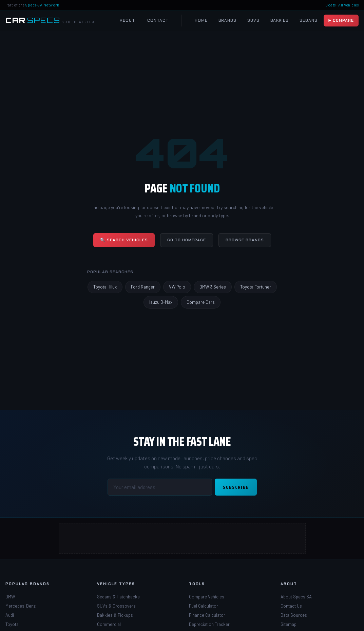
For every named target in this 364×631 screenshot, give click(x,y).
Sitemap (289, 624)
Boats (331, 5)
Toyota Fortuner (256, 287)
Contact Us (291, 606)
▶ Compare (341, 20)
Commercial (109, 624)
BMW (10, 597)
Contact (158, 20)
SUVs (253, 20)
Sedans (309, 20)
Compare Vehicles (207, 597)
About (127, 20)
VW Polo (177, 287)
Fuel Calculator (204, 606)
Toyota (12, 624)
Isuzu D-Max (161, 302)
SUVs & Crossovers (116, 606)
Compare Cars (201, 302)
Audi (10, 615)
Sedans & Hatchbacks (118, 597)
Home (201, 20)
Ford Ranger (143, 287)
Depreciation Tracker (209, 624)
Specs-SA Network (42, 5)
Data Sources (294, 615)
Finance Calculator (207, 615)
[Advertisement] (182, 538)
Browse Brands (245, 240)
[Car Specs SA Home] (50, 21)
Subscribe (236, 487)
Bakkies (280, 20)
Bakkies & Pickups (115, 615)
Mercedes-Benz (21, 606)
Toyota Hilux (105, 287)
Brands (227, 20)
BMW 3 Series (213, 287)
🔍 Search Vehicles (124, 240)
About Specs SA (296, 597)
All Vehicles (348, 5)
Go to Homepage (187, 240)
